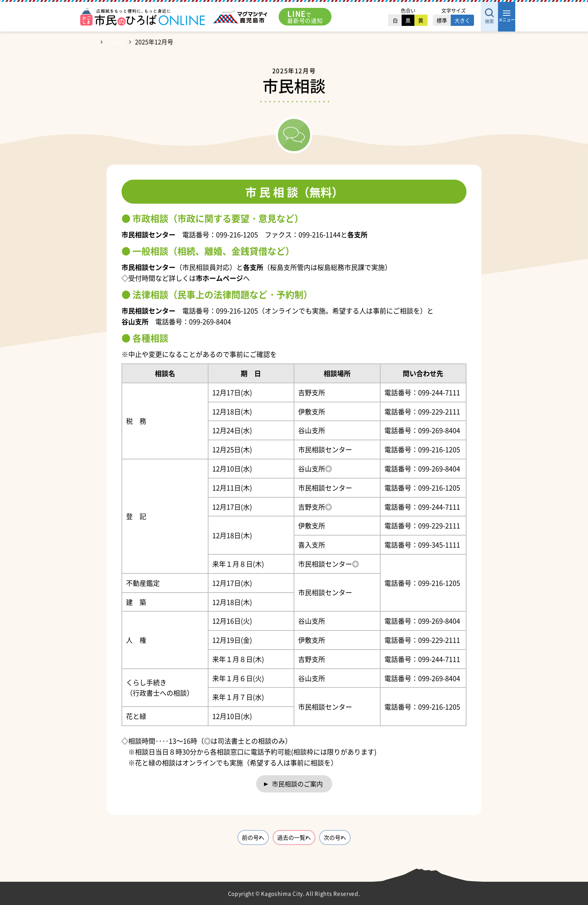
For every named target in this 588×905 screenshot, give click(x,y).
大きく (439, 20)
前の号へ (221, 842)
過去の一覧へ (294, 842)
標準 (419, 20)
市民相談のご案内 (297, 784)
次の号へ (367, 842)
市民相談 (123, 42)
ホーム (91, 42)
